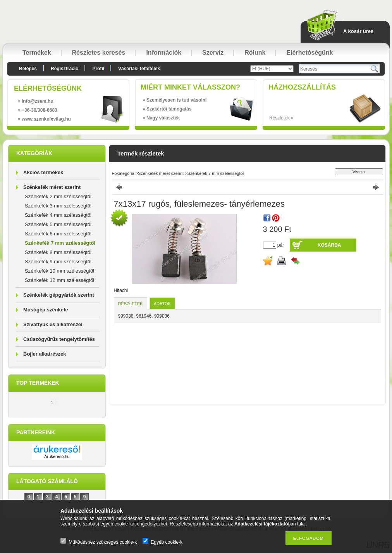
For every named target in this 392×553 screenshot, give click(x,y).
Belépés (28, 69)
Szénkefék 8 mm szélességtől (58, 252)
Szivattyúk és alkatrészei (53, 324)
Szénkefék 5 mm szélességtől (58, 224)
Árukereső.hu (57, 456)
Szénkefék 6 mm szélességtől (58, 234)
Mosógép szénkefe (46, 310)
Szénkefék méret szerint (52, 187)
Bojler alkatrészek (45, 354)
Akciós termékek (43, 172)
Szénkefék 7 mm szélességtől (60, 243)
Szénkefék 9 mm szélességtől (58, 262)
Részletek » (281, 118)
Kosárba (329, 245)
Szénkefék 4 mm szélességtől (58, 215)
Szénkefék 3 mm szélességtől (58, 206)
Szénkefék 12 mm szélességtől (59, 280)
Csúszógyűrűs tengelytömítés (59, 339)
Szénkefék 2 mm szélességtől (58, 196)
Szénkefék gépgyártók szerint (59, 295)
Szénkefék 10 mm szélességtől (59, 271)
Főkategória (123, 173)
